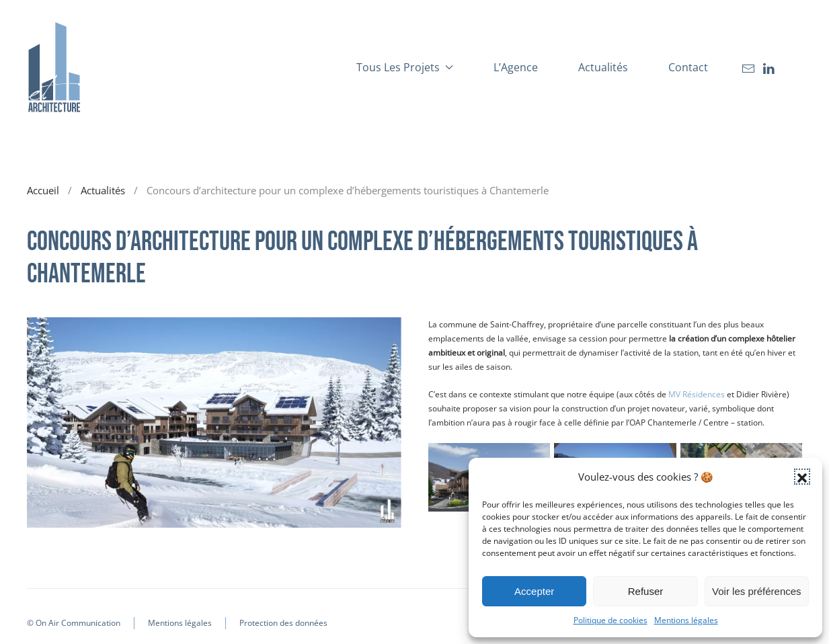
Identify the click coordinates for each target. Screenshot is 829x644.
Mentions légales (686, 620)
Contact (688, 67)
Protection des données (283, 623)
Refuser (646, 591)
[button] (802, 477)
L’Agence (516, 67)
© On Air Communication (74, 623)
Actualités (603, 67)
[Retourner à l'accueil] (54, 67)
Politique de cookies (610, 620)
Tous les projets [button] (405, 67)
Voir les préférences (757, 591)
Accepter (534, 591)
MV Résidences (697, 394)
